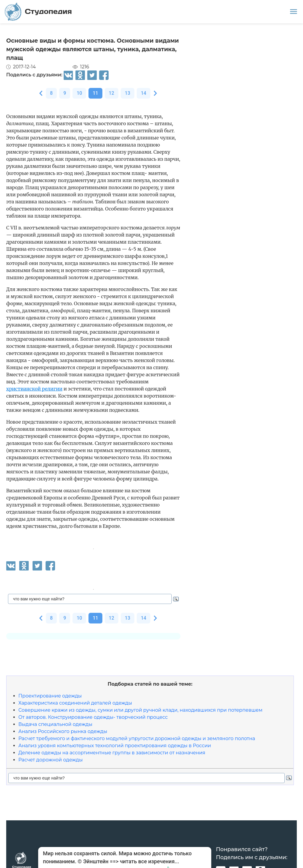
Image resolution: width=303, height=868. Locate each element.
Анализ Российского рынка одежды (63, 731)
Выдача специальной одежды (55, 724)
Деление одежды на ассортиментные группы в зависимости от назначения (112, 753)
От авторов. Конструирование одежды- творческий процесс (93, 717)
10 (79, 93)
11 (95, 93)
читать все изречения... (149, 861)
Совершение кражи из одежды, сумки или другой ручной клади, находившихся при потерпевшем (140, 710)
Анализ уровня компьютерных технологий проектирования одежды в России (115, 746)
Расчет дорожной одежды (51, 760)
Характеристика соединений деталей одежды (75, 703)
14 (144, 93)
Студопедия (38, 12)
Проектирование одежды (50, 696)
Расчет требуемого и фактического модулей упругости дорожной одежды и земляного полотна (137, 738)
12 (112, 93)
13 (128, 93)
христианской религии (34, 389)
